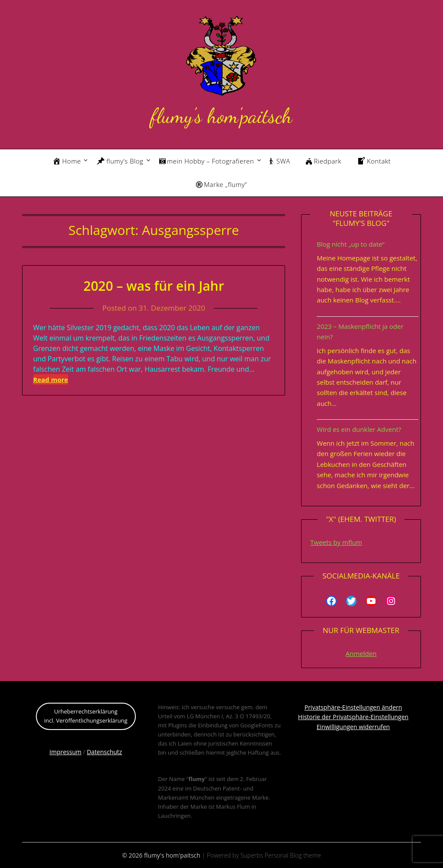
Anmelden (361, 653)
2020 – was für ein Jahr (154, 286)
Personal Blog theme (293, 855)
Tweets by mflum (336, 542)
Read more (51, 379)
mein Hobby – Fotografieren (207, 161)
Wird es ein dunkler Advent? (359, 429)
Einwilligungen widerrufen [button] (353, 727)
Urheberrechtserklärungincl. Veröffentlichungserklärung (86, 716)
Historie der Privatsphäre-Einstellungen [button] (353, 717)
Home (67, 161)
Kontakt (374, 161)
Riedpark (324, 161)
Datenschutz (104, 752)
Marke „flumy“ (221, 184)
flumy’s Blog (120, 161)
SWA (280, 161)
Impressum (65, 752)
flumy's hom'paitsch (221, 116)
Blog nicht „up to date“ (350, 244)
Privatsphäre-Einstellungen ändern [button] (353, 707)
